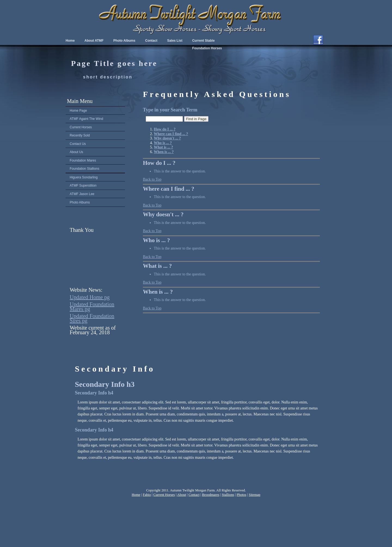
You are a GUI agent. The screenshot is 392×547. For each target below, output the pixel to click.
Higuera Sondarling (84, 177)
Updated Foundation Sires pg (92, 318)
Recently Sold (80, 135)
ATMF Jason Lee (82, 194)
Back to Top (152, 179)
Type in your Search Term (170, 110)
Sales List (175, 41)
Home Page (78, 111)
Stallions (228, 495)
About (182, 495)
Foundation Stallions (85, 169)
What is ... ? (157, 266)
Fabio (147, 495)
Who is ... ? (156, 240)
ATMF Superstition (83, 186)
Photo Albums (80, 202)
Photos (241, 495)
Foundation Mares (83, 160)
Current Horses (81, 127)
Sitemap (255, 495)
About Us (76, 152)
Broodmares (211, 495)
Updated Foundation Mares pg (92, 307)
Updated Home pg (90, 297)
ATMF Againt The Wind (86, 119)
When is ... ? (158, 292)
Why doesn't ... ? (163, 214)
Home (70, 41)
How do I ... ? (159, 163)
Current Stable (203, 41)
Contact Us (78, 144)
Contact (151, 41)
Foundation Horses (207, 48)
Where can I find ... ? (169, 189)
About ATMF (94, 41)
